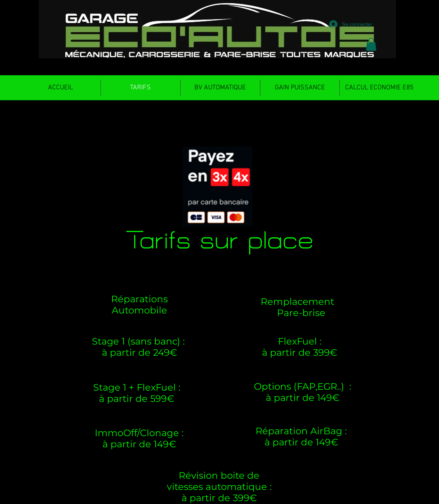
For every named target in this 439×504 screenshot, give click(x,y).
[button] (371, 44)
